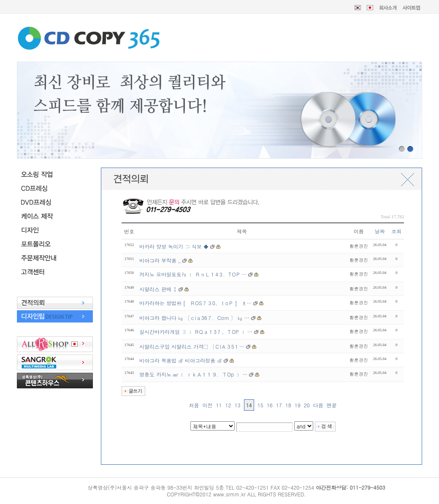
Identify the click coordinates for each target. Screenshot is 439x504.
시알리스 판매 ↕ (159, 289)
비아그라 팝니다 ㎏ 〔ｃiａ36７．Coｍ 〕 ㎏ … (194, 318)
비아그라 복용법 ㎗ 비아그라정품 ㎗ (181, 360)
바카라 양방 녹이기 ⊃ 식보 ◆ (174, 246)
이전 (208, 405)
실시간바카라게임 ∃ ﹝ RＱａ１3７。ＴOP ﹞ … (196, 332)
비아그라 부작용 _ (161, 260)
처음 (194, 405)
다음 (318, 405)
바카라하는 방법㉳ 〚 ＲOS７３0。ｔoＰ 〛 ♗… (195, 303)
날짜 (380, 231)
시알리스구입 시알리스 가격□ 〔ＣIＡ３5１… (192, 346)
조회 (396, 231)
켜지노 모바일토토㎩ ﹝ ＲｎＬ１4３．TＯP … (193, 274)
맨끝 (332, 405)
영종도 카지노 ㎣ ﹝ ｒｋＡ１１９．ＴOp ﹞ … (193, 374)
